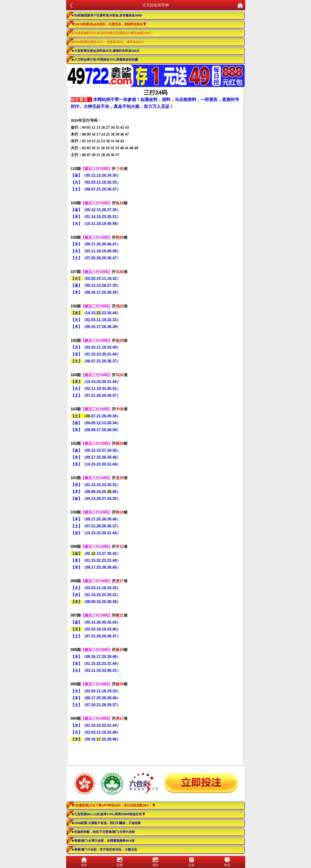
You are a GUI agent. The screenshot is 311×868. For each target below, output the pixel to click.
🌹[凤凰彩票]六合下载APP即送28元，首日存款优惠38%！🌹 (113, 805)
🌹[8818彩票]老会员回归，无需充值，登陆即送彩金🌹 (109, 24)
